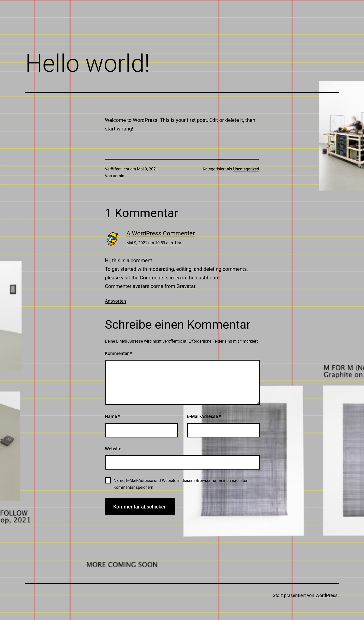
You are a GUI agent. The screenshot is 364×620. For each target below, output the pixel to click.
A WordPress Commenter (161, 233)
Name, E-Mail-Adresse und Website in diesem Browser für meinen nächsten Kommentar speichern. (181, 484)
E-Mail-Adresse (204, 416)
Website (113, 449)
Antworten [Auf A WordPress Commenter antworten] (115, 301)
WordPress (326, 595)
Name (112, 416)
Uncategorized (246, 169)
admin (119, 176)
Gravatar (186, 286)
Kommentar (118, 353)
